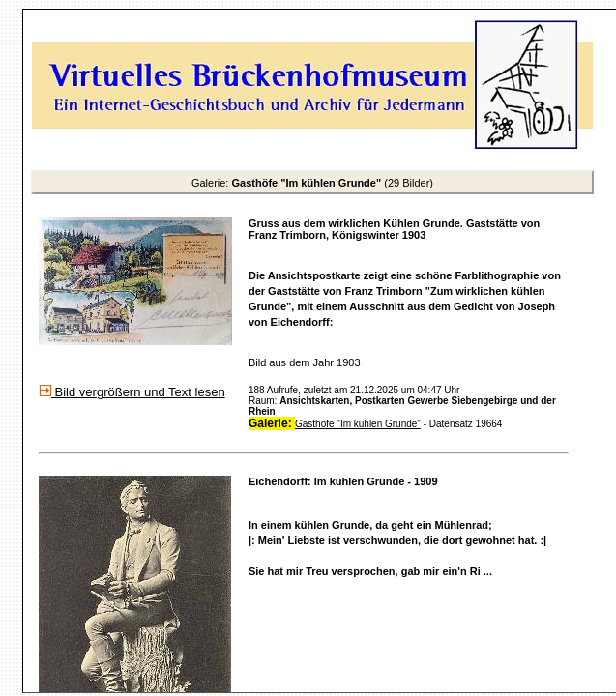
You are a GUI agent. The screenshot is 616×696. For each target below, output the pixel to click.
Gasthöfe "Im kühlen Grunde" (358, 424)
